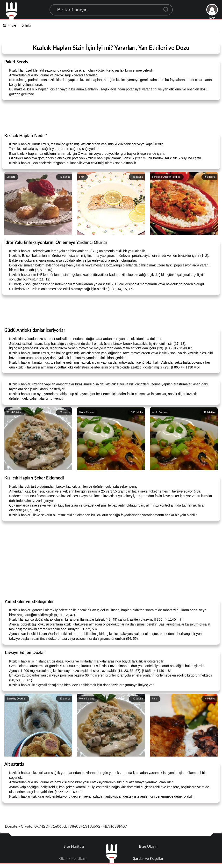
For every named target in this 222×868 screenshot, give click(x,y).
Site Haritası (74, 846)
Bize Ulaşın (148, 846)
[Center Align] (167, 7)
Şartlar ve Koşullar (148, 858)
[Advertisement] (111, 116)
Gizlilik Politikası (73, 858)
